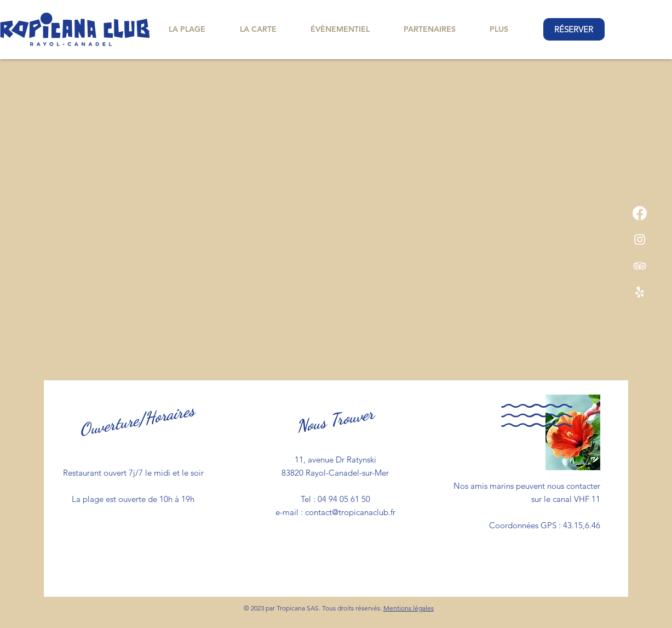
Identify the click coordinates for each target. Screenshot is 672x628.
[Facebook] (640, 213)
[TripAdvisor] (640, 266)
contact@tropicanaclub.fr (350, 512)
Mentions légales (409, 608)
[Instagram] (640, 239)
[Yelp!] (640, 292)
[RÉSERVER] (574, 29)
